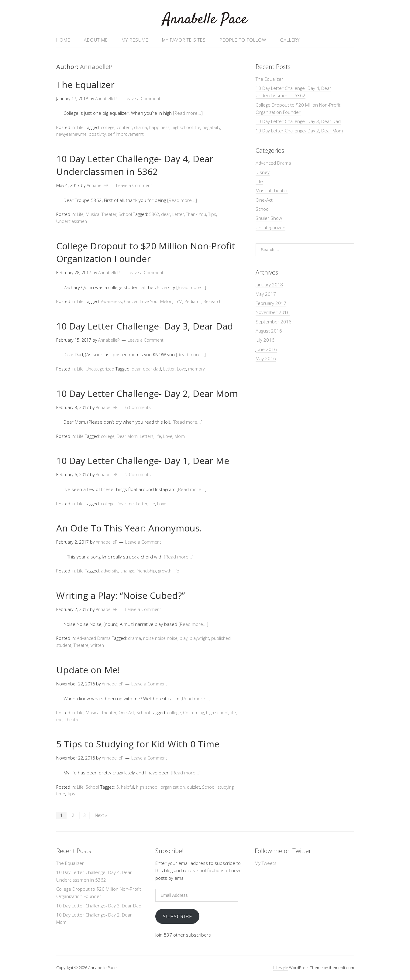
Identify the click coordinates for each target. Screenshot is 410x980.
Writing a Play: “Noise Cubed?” (121, 595)
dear (166, 214)
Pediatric (193, 301)
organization (173, 787)
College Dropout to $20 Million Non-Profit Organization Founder (146, 252)
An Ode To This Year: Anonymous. (129, 528)
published (221, 638)
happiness (159, 127)
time (61, 794)
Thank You (196, 214)
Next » (101, 815)
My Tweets (266, 863)
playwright (199, 638)
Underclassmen (72, 221)
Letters (147, 436)
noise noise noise (160, 638)
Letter (178, 214)
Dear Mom (127, 436)
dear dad (152, 369)
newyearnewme (71, 134)
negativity (211, 127)
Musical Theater (101, 214)
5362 (154, 214)
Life (80, 127)
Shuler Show (269, 218)
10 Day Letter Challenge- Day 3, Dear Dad (145, 326)
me (59, 720)
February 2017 (271, 303)
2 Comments (138, 475)
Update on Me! (88, 670)
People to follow (243, 40)
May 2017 (266, 294)
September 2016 (274, 322)
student (64, 645)
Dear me (125, 504)
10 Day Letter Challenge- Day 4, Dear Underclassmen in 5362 (135, 165)
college (108, 127)
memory (196, 369)
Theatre (81, 645)
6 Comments (138, 407)
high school (217, 713)
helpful (127, 787)
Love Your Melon (156, 301)
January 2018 (269, 285)
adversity (110, 571)
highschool (182, 127)
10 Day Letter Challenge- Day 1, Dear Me (143, 461)
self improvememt (126, 134)
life (198, 127)
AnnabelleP (96, 67)
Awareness (111, 301)
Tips (212, 214)
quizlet (193, 787)
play (184, 638)
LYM (178, 301)
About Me (96, 40)
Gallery (290, 40)
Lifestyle (281, 968)
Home (63, 40)
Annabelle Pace (205, 20)
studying (226, 787)
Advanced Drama (94, 638)
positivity (97, 134)
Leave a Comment (143, 99)
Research (213, 301)
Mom (180, 436)
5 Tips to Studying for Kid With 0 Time (138, 744)
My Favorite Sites (184, 40)
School (125, 214)
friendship (146, 571)
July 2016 (265, 340)
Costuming (193, 713)
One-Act (126, 713)
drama (141, 127)
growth (165, 571)
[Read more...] (188, 113)
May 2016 (266, 358)
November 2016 (273, 312)
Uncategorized (100, 369)
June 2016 (266, 349)
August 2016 (269, 331)
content (124, 127)
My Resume (135, 40)
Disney (263, 172)
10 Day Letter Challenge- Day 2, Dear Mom (147, 393)
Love (181, 369)
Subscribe (177, 916)
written (97, 645)
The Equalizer (85, 85)
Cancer (131, 301)
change (127, 571)
